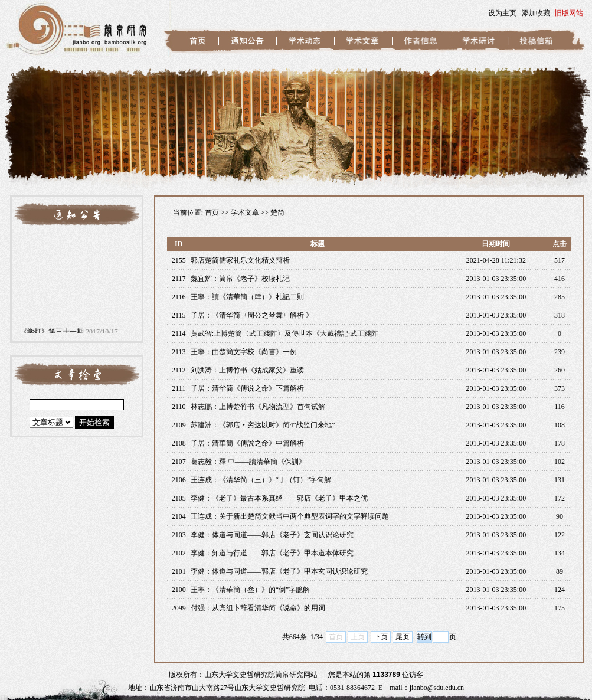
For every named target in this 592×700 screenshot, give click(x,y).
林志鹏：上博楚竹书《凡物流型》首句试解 (258, 407)
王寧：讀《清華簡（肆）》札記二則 (247, 297)
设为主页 (502, 13)
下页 (381, 637)
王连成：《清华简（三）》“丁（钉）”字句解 (261, 480)
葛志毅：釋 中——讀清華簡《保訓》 (248, 462)
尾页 (403, 637)
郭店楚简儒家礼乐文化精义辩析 (240, 260)
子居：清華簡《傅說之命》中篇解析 (247, 443)
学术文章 (245, 212)
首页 (212, 212)
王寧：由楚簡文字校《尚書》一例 (244, 352)
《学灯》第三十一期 (52, 333)
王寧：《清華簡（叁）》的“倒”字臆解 (251, 590)
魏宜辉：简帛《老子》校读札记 (240, 279)
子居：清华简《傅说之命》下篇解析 (247, 388)
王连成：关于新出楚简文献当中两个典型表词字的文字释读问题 (290, 516)
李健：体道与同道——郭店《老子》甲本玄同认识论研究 (279, 571)
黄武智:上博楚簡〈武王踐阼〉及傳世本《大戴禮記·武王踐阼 (284, 333)
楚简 (277, 212)
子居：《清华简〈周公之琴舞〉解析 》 (252, 315)
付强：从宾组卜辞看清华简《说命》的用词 (258, 608)
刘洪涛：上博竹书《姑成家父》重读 (247, 370)
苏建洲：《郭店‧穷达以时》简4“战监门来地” (263, 425)
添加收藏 (536, 13)
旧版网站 (569, 13)
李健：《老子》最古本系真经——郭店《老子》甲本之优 (279, 498)
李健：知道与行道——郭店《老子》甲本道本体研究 (272, 553)
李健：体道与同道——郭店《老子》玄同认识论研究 (272, 535)
